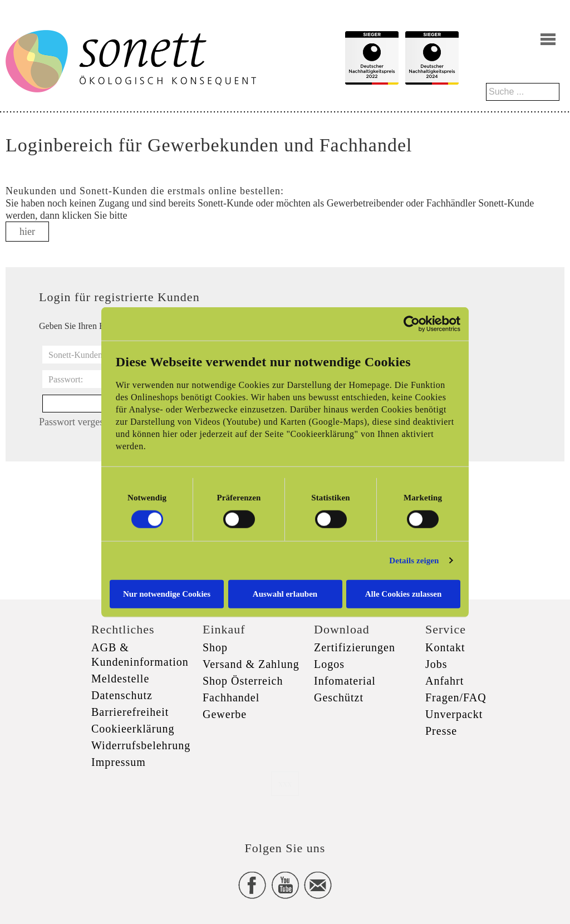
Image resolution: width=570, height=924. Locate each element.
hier (27, 232)
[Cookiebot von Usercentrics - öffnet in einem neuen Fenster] (412, 324)
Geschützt (339, 697)
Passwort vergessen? (80, 422)
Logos (329, 664)
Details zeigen (414, 561)
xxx (285, 783)
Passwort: (66, 379)
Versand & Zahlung (251, 664)
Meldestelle (120, 679)
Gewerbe (225, 714)
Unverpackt (454, 714)
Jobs (436, 664)
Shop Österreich (243, 681)
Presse (441, 731)
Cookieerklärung (133, 729)
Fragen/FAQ (456, 697)
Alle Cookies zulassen (404, 593)
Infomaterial (345, 681)
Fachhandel (231, 697)
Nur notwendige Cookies (167, 593)
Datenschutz (122, 695)
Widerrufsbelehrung (141, 745)
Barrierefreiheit (130, 712)
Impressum (119, 762)
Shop (215, 647)
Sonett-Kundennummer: (92, 355)
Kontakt (445, 647)
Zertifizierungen (355, 647)
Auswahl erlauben (285, 593)
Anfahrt (444, 681)
